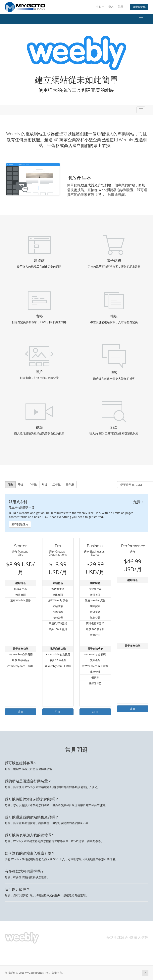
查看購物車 (139, 7)
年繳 (45, 484)
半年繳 (33, 484)
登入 (111, 7)
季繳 (21, 484)
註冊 (121, 7)
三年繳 (70, 484)
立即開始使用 (20, 524)
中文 (100, 7)
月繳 (10, 484)
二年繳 (57, 484)
